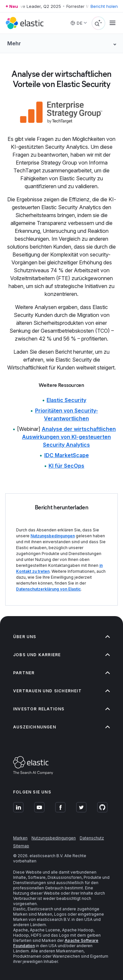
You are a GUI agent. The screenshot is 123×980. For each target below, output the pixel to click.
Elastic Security (66, 400)
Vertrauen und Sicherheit (61, 691)
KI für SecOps (66, 466)
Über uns (61, 637)
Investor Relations (61, 709)
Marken (20, 838)
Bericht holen (104, 6)
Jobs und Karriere (61, 655)
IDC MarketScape (67, 455)
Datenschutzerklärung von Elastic (48, 589)
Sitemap (21, 846)
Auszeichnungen (61, 727)
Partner (61, 673)
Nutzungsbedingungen (53, 536)
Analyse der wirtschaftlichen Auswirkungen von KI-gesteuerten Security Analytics (69, 437)
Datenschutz (92, 838)
